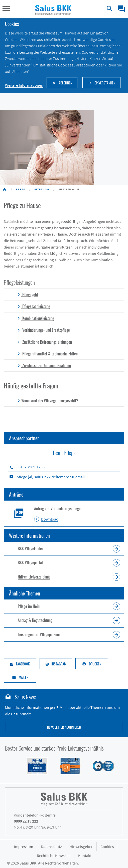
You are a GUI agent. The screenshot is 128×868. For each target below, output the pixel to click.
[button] (6, 9)
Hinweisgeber (81, 847)
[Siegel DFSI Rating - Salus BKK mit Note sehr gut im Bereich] (67, 766)
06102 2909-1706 (31, 467)
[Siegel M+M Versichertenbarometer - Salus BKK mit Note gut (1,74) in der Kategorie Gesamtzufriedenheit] (34, 766)
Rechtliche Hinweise (54, 856)
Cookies (107, 847)
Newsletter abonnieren (64, 727)
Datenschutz (51, 847)
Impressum (24, 847)
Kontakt (85, 856)
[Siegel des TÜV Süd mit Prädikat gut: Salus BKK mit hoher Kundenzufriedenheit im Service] (100, 766)
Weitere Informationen (24, 85)
